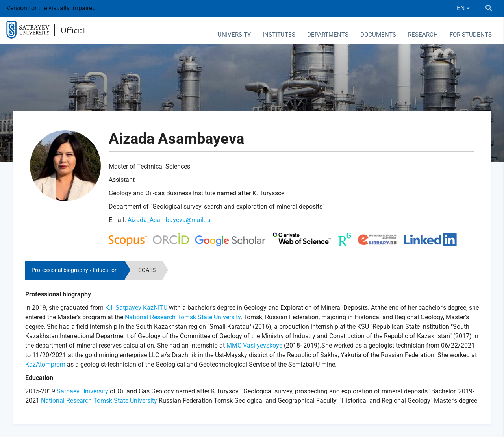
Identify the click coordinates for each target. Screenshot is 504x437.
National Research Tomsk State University (183, 317)
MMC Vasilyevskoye (254, 345)
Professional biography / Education (75, 270)
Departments (328, 35)
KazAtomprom (45, 364)
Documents (378, 35)
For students (471, 35)
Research (423, 35)
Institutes (279, 35)
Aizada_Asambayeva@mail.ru (169, 220)
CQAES (147, 270)
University (234, 35)
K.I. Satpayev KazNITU (136, 308)
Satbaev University (82, 391)
